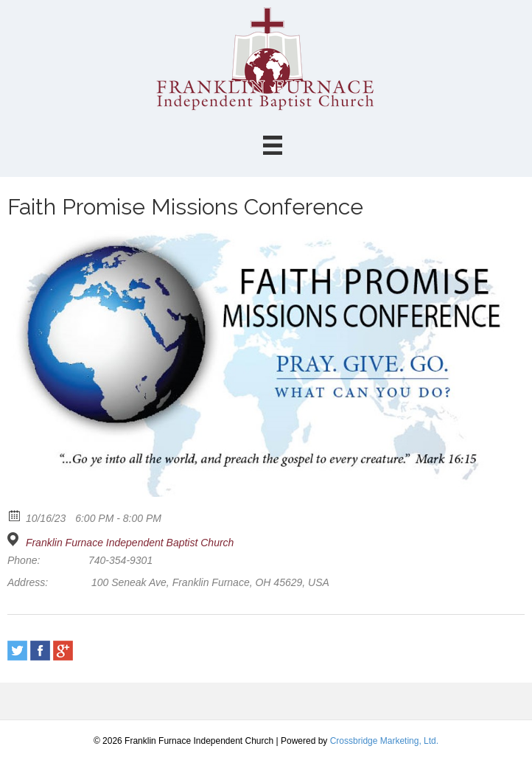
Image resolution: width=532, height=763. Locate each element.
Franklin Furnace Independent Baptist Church (130, 543)
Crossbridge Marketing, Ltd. (384, 741)
